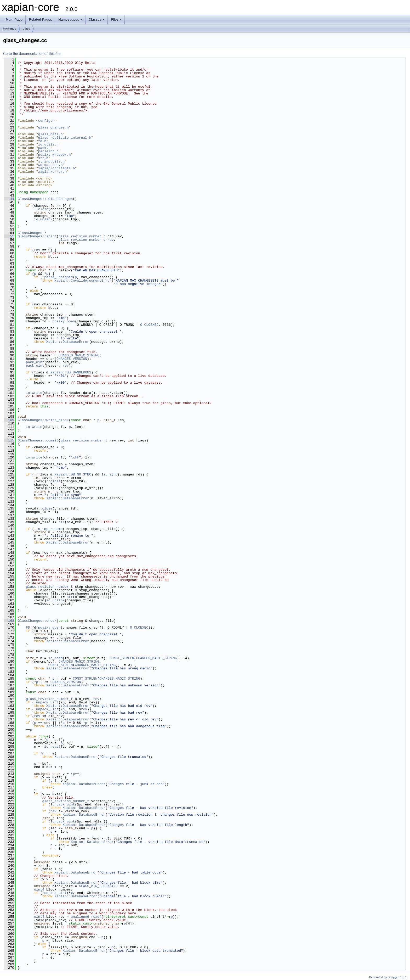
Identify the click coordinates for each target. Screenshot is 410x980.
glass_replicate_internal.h (65, 138)
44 (9, 199)
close (56, 481)
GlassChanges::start (37, 236)
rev (110, 240)
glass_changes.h (53, 127)
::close (41, 209)
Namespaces (70, 19)
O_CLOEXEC (149, 325)
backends (10, 29)
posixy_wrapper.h (55, 155)
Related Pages (40, 19)
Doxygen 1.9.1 (397, 977)
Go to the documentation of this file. (32, 54)
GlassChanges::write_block (43, 420)
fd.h (42, 141)
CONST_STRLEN (122, 658)
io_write (34, 393)
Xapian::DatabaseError (68, 342)
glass (26, 29)
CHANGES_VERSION (72, 359)
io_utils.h (48, 144)
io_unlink (43, 219)
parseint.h (48, 151)
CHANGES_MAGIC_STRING (79, 355)
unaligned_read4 (86, 917)
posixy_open (64, 321)
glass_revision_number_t (82, 236)
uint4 (39, 889)
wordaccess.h (50, 165)
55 (9, 236)
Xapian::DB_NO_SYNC (73, 474)
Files (116, 19)
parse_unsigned (58, 277)
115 (9, 440)
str (62, 522)
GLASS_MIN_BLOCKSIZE (98, 886)
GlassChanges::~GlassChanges (45, 199)
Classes (97, 19)
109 (9, 420)
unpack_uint (47, 702)
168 (9, 621)
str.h (43, 158)
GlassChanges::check (37, 621)
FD (28, 628)
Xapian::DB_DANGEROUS (71, 372)
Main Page (14, 19)
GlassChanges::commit (38, 440)
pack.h (44, 148)
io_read (56, 658)
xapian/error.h (52, 172)
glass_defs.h (50, 134)
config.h (46, 121)
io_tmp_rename (49, 529)
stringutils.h (51, 161)
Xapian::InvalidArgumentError (83, 281)
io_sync (110, 474)
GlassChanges (30, 233)
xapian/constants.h (56, 168)
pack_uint (35, 362)
